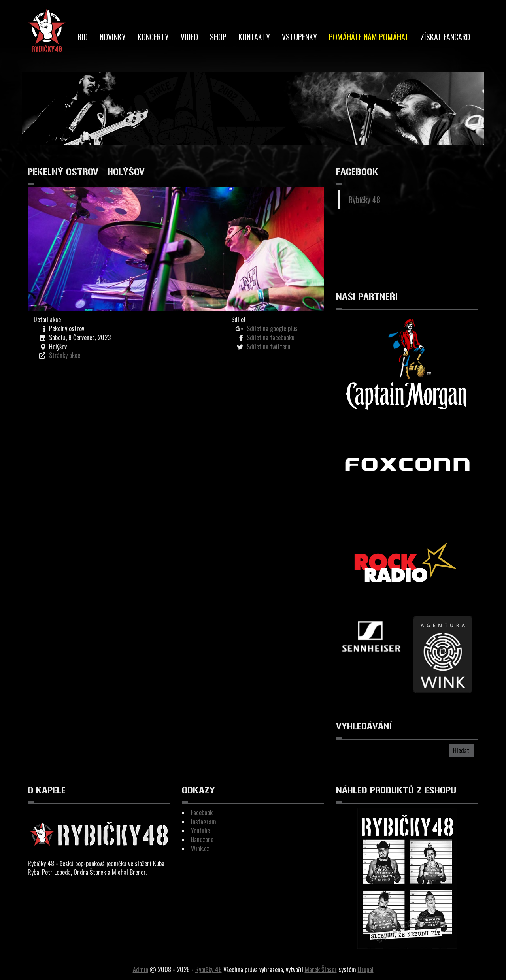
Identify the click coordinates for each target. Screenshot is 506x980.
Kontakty (254, 37)
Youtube (200, 831)
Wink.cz (200, 848)
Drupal (366, 969)
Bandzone (202, 839)
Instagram (204, 822)
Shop (218, 37)
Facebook (202, 812)
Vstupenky (299, 37)
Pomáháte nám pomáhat (369, 37)
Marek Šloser (321, 969)
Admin (141, 969)
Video (189, 37)
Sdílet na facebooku (271, 337)
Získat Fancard (445, 37)
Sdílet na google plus (272, 328)
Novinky (113, 37)
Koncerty (153, 37)
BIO (83, 37)
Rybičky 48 (364, 200)
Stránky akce (65, 355)
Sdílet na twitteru (268, 347)
